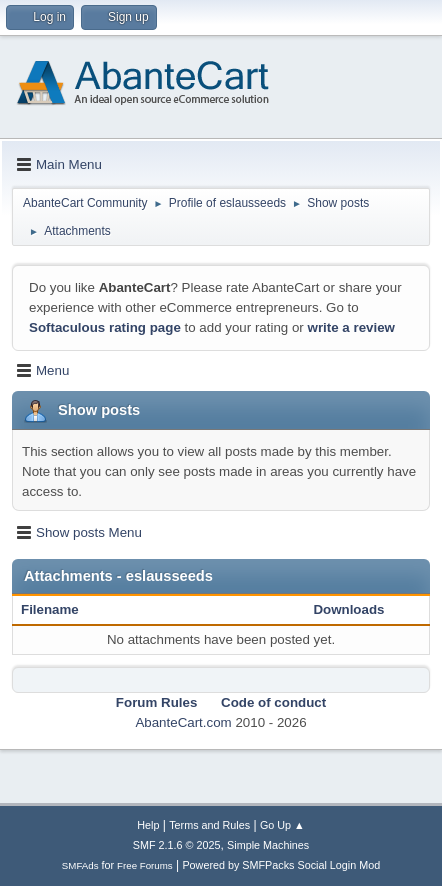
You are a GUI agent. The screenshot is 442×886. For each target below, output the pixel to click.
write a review (351, 327)
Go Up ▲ (282, 825)
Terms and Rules (209, 825)
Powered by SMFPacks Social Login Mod (281, 865)
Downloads (348, 609)
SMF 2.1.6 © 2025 (177, 845)
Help (148, 825)
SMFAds (80, 865)
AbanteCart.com (183, 722)
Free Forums (145, 865)
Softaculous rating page (105, 327)
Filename (60, 609)
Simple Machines (268, 845)
